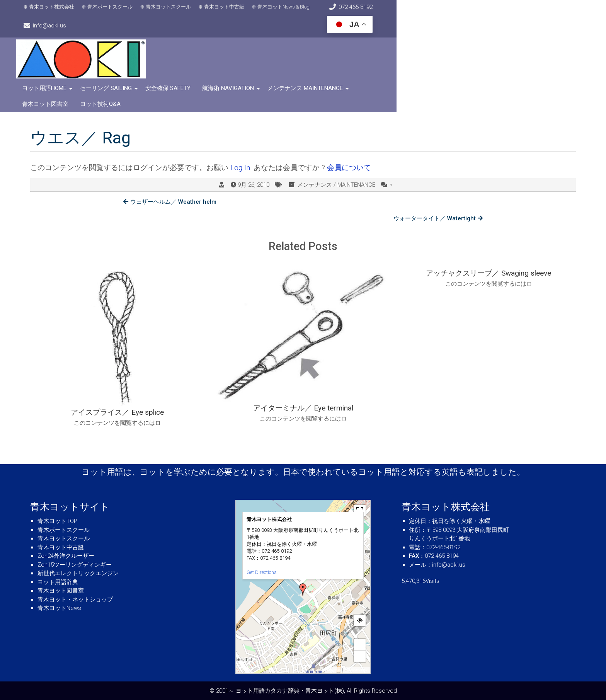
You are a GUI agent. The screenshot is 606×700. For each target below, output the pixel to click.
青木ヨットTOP (57, 521)
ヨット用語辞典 (58, 582)
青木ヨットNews (59, 608)
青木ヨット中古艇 (235, 12)
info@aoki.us (469, 12)
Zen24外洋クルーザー (66, 556)
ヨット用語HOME (58, 77)
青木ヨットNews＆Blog (294, 12)
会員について (349, 141)
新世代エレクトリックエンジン (78, 573)
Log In (240, 141)
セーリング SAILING (120, 77)
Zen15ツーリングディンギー (75, 565)
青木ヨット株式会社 (62, 12)
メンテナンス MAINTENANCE (319, 77)
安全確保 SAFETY (182, 77)
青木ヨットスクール (179, 12)
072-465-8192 (386, 12)
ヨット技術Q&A (449, 77)
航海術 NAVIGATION (242, 77)
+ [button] (360, 645)
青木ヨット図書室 (393, 77)
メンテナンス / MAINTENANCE (336, 157)
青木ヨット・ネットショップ (75, 600)
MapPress (334, 670)
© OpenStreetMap (356, 670)
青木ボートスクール (120, 12)
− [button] (360, 656)
